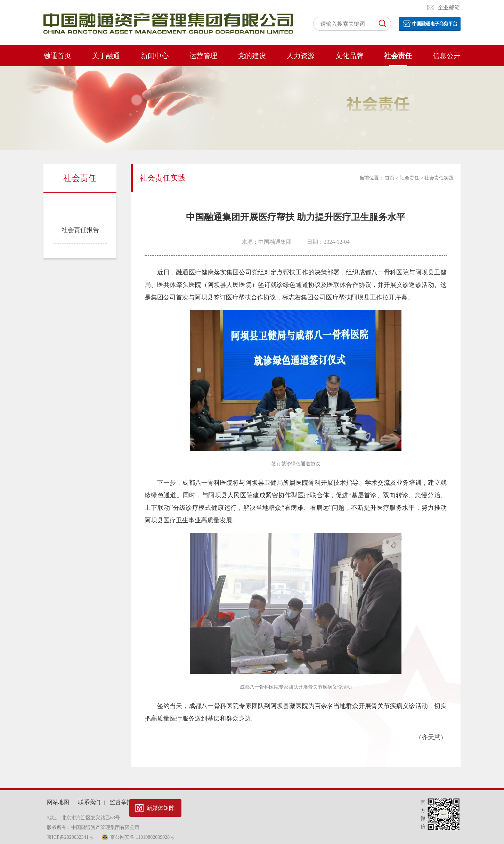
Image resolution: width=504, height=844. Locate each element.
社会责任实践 (80, 205)
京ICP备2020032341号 (71, 837)
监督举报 (121, 802)
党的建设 (252, 56)
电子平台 (430, 24)
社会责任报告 (80, 230)
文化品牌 (349, 56)
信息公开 (447, 56)
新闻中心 (155, 56)
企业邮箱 (449, 7)
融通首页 (57, 56)
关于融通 (106, 56)
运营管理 (203, 56)
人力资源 (301, 56)
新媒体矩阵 (161, 808)
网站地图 (58, 802)
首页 (390, 178)
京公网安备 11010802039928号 (142, 837)
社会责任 (398, 56)
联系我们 (89, 802)
